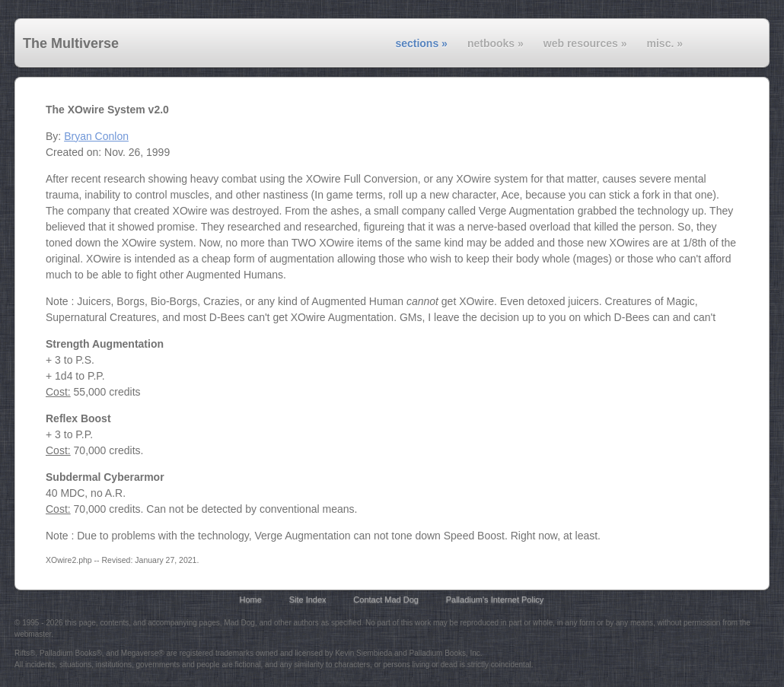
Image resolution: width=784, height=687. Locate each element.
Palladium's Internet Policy (495, 600)
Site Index (308, 600)
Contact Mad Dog (386, 600)
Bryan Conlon (96, 136)
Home (251, 600)
